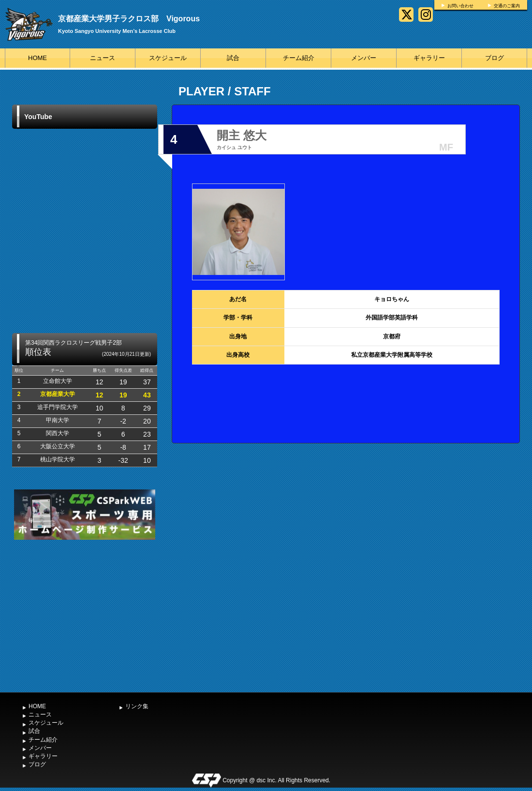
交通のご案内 (507, 6)
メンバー (364, 58)
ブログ (495, 58)
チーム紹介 (299, 58)
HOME (37, 58)
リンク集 (137, 706)
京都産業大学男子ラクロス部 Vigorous (129, 19)
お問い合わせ (460, 6)
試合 (233, 58)
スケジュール (168, 58)
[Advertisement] (85, 615)
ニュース (103, 58)
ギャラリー (429, 58)
